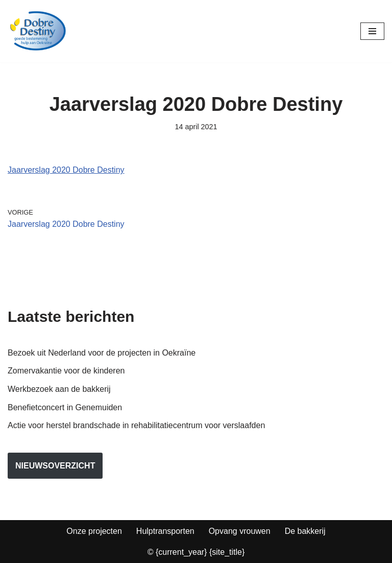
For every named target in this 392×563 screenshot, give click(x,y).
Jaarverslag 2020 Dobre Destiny (66, 170)
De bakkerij (305, 531)
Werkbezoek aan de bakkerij (59, 389)
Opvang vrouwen (240, 531)
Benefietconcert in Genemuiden (65, 407)
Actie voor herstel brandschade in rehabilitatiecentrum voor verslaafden (136, 425)
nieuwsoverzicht (55, 466)
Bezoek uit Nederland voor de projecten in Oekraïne (102, 353)
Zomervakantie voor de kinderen (66, 371)
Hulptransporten (165, 531)
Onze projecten (94, 531)
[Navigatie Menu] (372, 31)
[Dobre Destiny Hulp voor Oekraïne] (38, 31)
